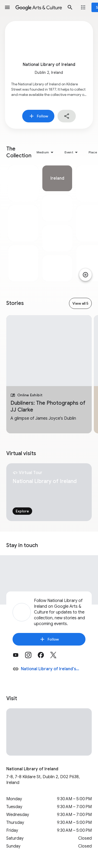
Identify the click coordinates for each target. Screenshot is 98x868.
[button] (7, 7)
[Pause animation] (85, 275)
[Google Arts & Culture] (39, 7)
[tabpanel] (23, 223)
